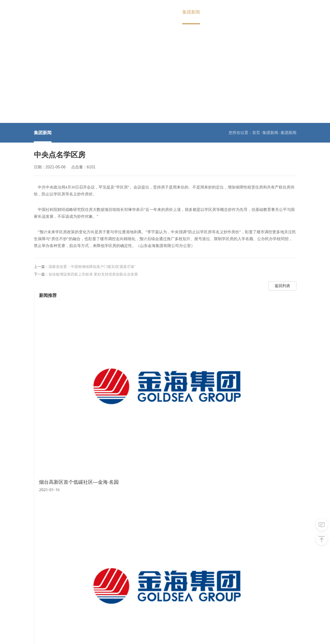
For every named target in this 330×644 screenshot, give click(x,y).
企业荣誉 (42, 601)
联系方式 (174, 570)
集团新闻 (191, 12)
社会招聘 (141, 578)
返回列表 (202, 296)
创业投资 (75, 570)
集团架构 (42, 578)
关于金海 (140, 12)
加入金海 (217, 12)
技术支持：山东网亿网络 (275, 634)
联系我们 (242, 12)
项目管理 (75, 601)
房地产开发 (77, 578)
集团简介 (42, 570)
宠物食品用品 (79, 593)
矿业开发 (75, 585)
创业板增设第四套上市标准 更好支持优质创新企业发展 (93, 285)
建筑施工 (75, 608)
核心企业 (255, 531)
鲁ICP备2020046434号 (180, 634)
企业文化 (42, 593)
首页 (119, 12)
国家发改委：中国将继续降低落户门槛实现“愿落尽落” (92, 277)
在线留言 (174, 578)
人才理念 (141, 570)
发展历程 (42, 585)
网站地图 (216, 634)
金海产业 (166, 12)
